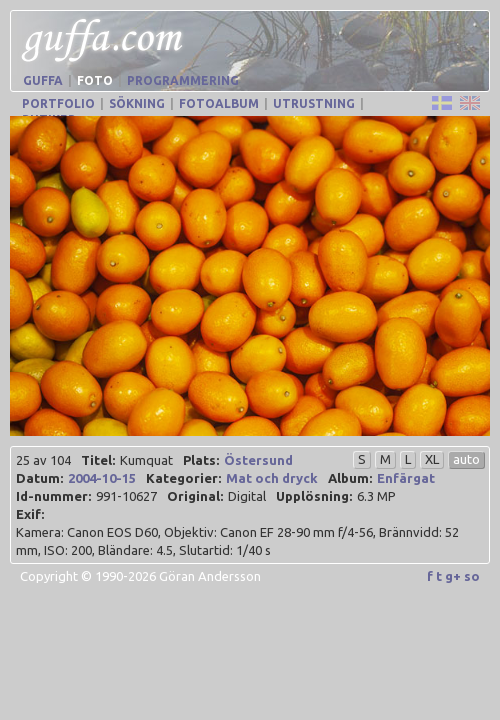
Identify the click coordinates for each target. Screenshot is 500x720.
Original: (195, 496)
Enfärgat (406, 478)
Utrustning (314, 103)
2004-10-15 (102, 478)
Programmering (183, 80)
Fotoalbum (219, 103)
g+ (453, 576)
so (472, 576)
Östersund (258, 460)
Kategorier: (183, 478)
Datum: (39, 478)
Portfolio (58, 103)
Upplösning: (314, 496)
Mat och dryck (272, 478)
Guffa (43, 80)
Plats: (201, 460)
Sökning (137, 103)
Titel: (98, 460)
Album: (350, 478)
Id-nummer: (53, 496)
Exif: (30, 514)
